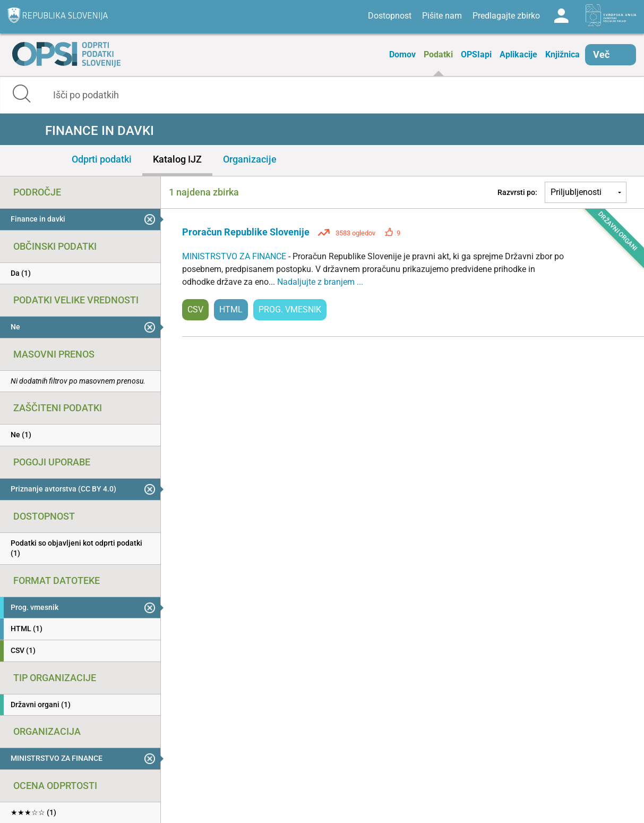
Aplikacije (518, 54)
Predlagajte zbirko (506, 16)
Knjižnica (563, 54)
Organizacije (250, 159)
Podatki (438, 54)
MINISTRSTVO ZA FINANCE (235, 256)
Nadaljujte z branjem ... (320, 282)
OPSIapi (476, 54)
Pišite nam (442, 16)
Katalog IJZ (177, 159)
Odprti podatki (102, 159)
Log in (561, 16)
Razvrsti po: (517, 192)
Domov (402, 54)
